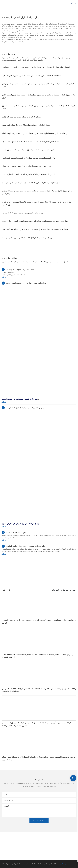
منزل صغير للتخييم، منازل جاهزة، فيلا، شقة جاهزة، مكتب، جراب (26, 166)
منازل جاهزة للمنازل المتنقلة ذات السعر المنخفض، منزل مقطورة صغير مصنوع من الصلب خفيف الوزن (38, 96)
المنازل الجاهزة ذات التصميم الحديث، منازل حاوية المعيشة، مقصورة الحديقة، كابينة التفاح (36, 67)
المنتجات (73, 590)
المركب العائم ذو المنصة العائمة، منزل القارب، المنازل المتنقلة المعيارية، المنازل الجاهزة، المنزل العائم (38, 107)
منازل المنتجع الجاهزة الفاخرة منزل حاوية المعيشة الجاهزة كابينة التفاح (29, 158)
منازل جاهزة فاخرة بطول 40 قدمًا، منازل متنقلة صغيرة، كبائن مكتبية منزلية (30, 141)
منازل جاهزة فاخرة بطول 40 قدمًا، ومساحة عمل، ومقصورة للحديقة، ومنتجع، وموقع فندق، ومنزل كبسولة (36, 203)
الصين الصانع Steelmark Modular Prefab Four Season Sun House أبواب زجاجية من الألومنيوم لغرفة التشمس (39, 758)
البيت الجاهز (55, 590)
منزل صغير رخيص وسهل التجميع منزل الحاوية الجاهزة (22, 213)
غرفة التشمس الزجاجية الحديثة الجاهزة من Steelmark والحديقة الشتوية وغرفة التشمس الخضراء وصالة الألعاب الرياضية (39, 690)
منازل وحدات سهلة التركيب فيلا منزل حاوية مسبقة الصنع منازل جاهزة (28, 150)
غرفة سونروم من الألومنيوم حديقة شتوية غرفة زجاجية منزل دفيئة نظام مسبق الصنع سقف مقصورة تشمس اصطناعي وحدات (36, 724)
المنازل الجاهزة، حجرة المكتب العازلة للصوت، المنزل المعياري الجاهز (28, 174)
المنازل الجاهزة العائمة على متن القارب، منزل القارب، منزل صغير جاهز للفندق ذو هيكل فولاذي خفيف (38, 85)
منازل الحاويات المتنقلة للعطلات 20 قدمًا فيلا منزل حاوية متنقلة (26, 125)
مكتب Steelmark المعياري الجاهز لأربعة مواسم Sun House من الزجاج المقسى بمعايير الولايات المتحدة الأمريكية (38, 656)
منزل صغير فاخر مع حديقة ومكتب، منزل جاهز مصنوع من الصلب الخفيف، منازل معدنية (35, 221)
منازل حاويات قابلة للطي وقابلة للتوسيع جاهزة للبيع (21, 117)
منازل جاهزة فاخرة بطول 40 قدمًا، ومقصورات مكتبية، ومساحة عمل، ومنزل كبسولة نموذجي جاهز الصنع (37, 192)
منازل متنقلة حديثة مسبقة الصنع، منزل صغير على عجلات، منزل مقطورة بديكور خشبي (35, 229)
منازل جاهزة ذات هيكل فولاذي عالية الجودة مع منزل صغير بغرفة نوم (28, 238)
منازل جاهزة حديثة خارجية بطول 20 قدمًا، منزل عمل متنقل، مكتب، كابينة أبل (31, 183)
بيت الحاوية (65, 590)
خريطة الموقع (63, 864)
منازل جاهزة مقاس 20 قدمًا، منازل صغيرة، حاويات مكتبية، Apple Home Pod (31, 75)
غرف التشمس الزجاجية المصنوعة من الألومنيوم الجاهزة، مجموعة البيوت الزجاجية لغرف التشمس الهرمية (39, 622)
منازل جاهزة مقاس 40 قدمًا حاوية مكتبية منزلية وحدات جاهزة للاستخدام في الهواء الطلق (36, 133)
